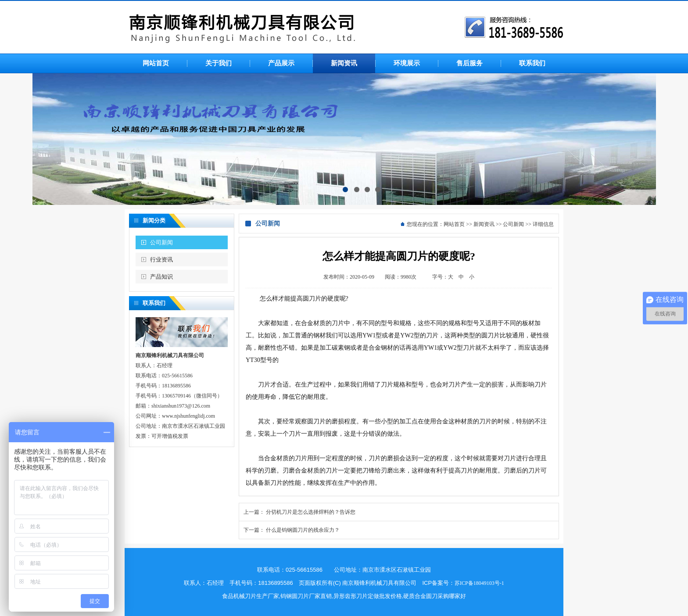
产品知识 (161, 277)
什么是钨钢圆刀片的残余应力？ (303, 530)
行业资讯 (161, 260)
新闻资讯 (484, 224)
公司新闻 (161, 242)
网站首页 (454, 224)
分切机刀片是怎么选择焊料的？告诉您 (311, 512)
